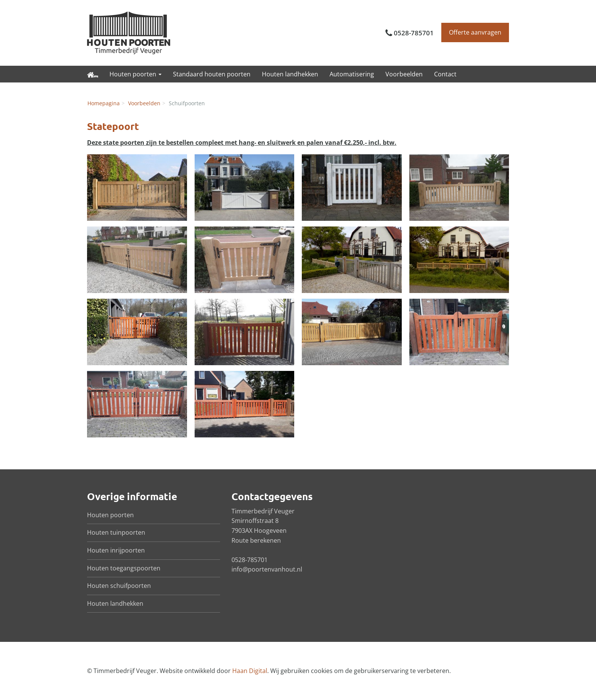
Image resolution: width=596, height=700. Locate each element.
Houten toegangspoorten (124, 568)
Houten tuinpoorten (116, 532)
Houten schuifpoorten (119, 586)
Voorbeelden (404, 74)
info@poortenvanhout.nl (267, 569)
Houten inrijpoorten (116, 550)
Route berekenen (256, 540)
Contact (445, 74)
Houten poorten (110, 515)
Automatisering (352, 74)
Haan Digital (250, 671)
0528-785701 (414, 33)
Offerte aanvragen (475, 32)
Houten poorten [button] (136, 74)
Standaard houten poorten (212, 74)
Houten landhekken (290, 74)
